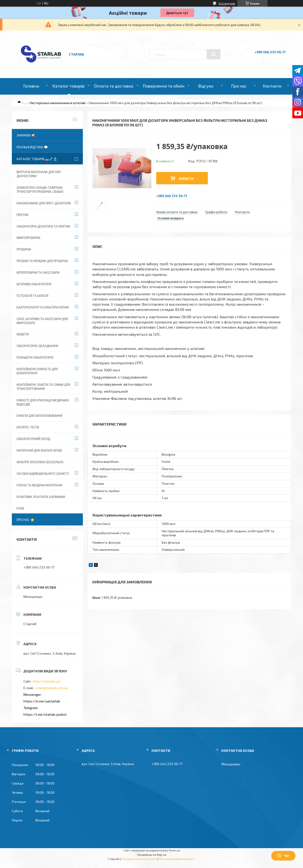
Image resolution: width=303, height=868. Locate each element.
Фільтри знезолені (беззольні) (40, 462)
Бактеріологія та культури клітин (43, 307)
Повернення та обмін (164, 86)
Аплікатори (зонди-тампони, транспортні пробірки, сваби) (40, 190)
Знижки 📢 (26, 135)
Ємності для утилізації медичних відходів (43, 402)
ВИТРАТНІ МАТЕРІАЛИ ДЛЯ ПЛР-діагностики (39, 174)
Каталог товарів (68, 86)
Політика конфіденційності (177, 859)
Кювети (23, 334)
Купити (186, 178)
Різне (20, 508)
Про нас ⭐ (25, 520)
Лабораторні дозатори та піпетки (43, 226)
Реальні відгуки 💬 (32, 147)
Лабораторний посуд (33, 439)
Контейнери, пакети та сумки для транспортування (43, 387)
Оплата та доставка (114, 86)
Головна (31, 86)
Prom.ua (174, 850)
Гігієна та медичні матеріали (39, 485)
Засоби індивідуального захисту (43, 474)
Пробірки (24, 249)
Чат (283, 856)
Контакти (272, 86)
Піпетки (22, 215)
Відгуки (206, 86)
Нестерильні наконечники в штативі (58, 103)
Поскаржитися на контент (139, 859)
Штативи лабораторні (34, 284)
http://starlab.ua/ (47, 681)
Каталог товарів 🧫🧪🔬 (37, 159)
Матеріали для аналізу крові (39, 450)
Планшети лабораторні (35, 357)
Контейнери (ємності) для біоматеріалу (37, 371)
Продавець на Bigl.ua (152, 855)
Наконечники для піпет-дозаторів (44, 203)
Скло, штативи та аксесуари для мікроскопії (42, 321)
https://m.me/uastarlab (42, 701)
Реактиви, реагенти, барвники (41, 497)
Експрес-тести (28, 427)
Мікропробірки (28, 238)
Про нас (239, 86)
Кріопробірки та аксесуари (38, 273)
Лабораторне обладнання (37, 346)
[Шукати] (214, 54)
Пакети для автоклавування (39, 416)
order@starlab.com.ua (51, 688)
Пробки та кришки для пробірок (42, 261)
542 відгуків (227, 3)
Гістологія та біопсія (32, 296)
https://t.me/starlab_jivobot (45, 714)
